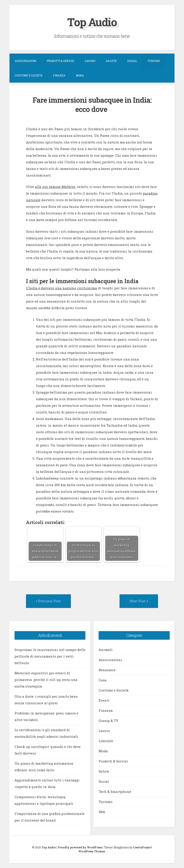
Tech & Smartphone (115, 792)
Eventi (104, 700)
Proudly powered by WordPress (80, 847)
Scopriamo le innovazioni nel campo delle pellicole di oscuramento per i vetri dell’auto (50, 656)
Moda (80, 75)
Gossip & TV (109, 721)
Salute (111, 61)
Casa (103, 680)
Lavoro (90, 61)
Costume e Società (29, 75)
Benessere (107, 670)
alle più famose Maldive (55, 187)
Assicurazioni (25, 61)
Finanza (59, 75)
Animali (106, 650)
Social (132, 61)
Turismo (154, 61)
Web (102, 812)
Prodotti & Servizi (60, 61)
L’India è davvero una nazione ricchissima (62, 288)
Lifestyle (106, 741)
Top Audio (92, 22)
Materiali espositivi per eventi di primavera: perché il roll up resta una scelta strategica (46, 680)
